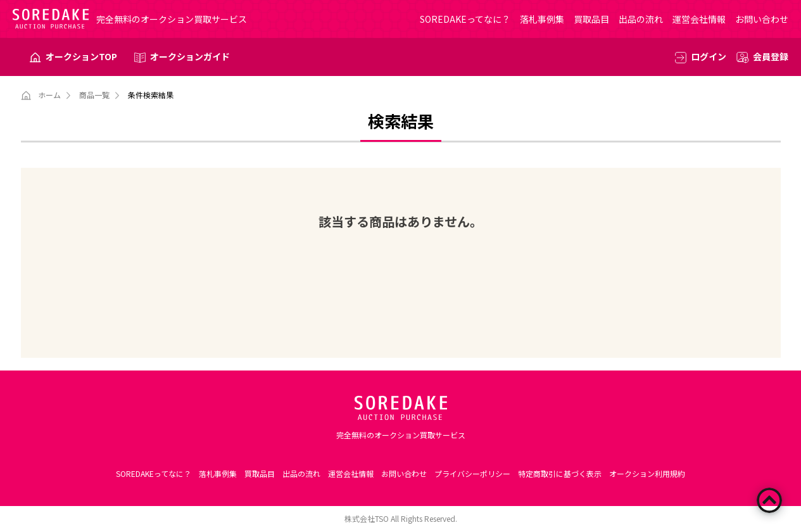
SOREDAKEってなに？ (465, 19)
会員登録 (771, 56)
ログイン (709, 56)
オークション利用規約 (647, 473)
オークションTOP (81, 56)
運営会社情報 (699, 19)
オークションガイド (190, 56)
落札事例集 (542, 19)
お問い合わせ (762, 19)
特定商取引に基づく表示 (560, 473)
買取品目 (591, 19)
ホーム (49, 95)
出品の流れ (641, 19)
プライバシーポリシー (472, 473)
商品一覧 (94, 95)
